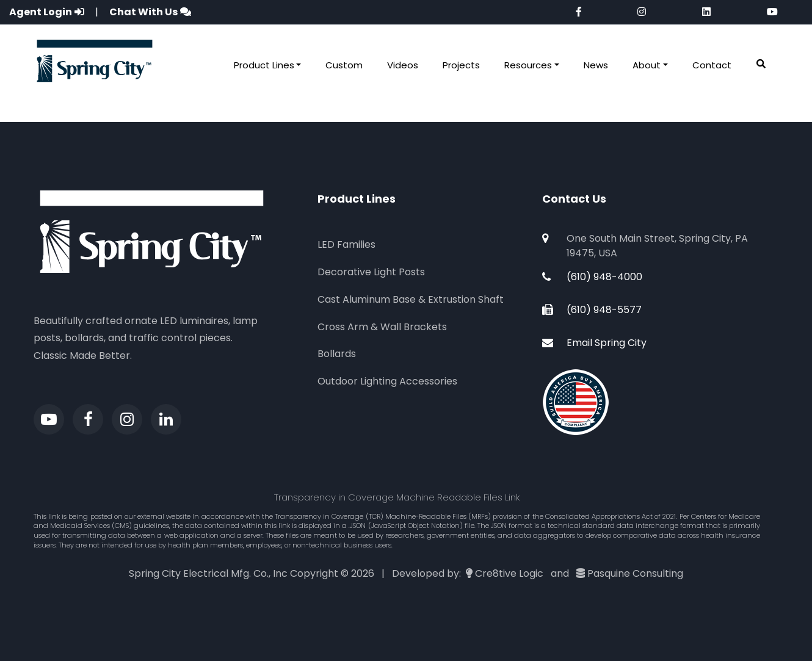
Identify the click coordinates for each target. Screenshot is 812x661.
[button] (761, 64)
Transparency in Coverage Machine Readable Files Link (397, 497)
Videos (403, 65)
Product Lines (264, 65)
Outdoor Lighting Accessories (387, 381)
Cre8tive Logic (509, 573)
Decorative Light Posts (371, 272)
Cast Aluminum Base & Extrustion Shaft (411, 299)
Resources (528, 65)
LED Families (346, 244)
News (596, 65)
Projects (461, 65)
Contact (712, 65)
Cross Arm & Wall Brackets (382, 327)
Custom (344, 65)
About (647, 65)
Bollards (337, 354)
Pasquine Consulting (635, 573)
